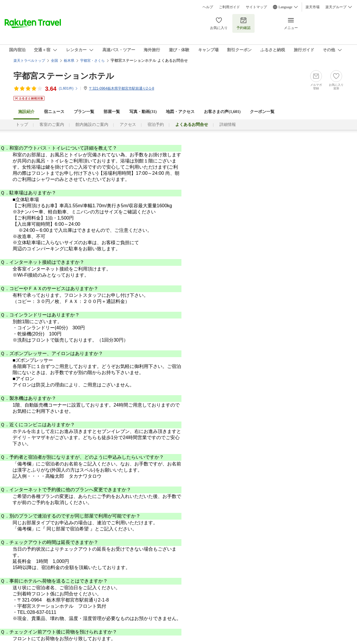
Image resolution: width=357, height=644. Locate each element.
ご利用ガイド (229, 7)
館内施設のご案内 (92, 125)
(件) (68, 88)
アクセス (128, 125)
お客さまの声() (222, 112)
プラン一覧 (84, 112)
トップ (22, 125)
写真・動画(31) (143, 112)
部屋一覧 (112, 112)
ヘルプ (208, 7)
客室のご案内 (52, 125)
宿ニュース (54, 112)
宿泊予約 (156, 125)
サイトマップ (256, 7)
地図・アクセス (180, 112)
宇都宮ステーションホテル (64, 76)
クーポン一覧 (262, 112)
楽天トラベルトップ (29, 61)
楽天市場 (313, 7)
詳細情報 (228, 125)
